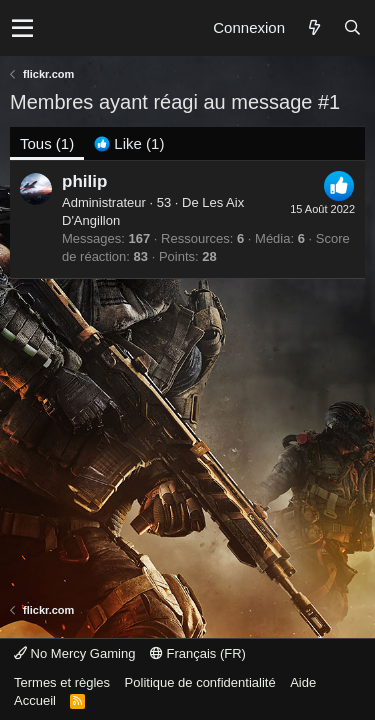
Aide (303, 682)
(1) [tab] (47, 143)
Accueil (35, 700)
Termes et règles (62, 682)
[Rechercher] (352, 28)
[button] (22, 28)
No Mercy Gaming (74, 653)
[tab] (129, 143)
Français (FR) (198, 653)
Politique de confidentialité (200, 682)
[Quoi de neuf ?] (314, 28)
